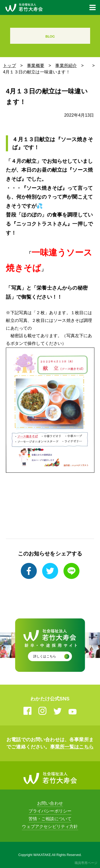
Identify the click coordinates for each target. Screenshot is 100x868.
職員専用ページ (86, 863)
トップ (9, 66)
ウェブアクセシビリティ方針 (50, 826)
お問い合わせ (50, 803)
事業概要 (36, 66)
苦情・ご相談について (50, 819)
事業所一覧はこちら (72, 747)
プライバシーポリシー (50, 811)
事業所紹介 (66, 66)
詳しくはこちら (45, 656)
